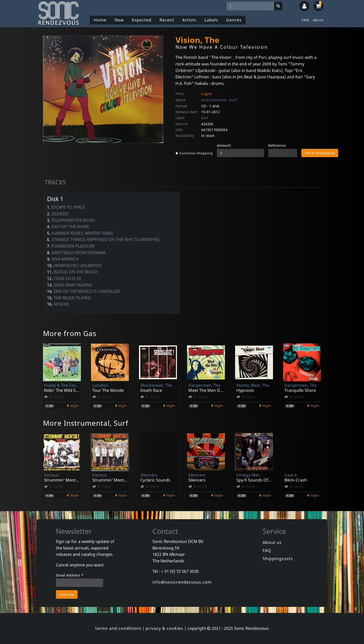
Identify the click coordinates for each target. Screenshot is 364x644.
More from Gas (70, 333)
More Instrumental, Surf (86, 423)
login (74, 406)
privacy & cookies (164, 628)
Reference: (277, 145)
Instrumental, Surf (219, 100)
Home (100, 20)
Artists (189, 20)
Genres (234, 20)
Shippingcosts (278, 559)
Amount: (224, 145)
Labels (211, 20)
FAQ (305, 20)
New (119, 20)
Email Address (70, 575)
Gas (205, 118)
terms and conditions (118, 628)
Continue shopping (194, 153)
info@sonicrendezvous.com (182, 582)
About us (272, 542)
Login (207, 94)
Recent (167, 20)
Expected (142, 20)
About (318, 20)
